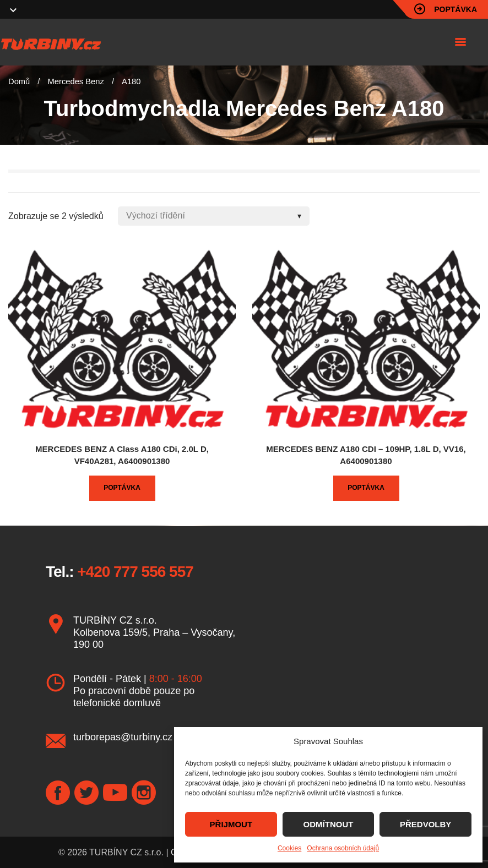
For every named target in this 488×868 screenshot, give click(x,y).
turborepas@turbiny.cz (123, 737)
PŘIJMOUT (231, 824)
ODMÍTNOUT (329, 824)
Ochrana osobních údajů (343, 848)
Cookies (289, 848)
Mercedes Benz (76, 81)
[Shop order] (214, 216)
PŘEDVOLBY (425, 824)
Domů (19, 81)
